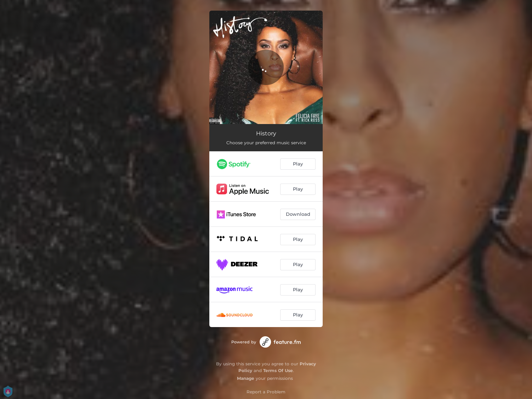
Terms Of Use (278, 370)
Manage (246, 378)
